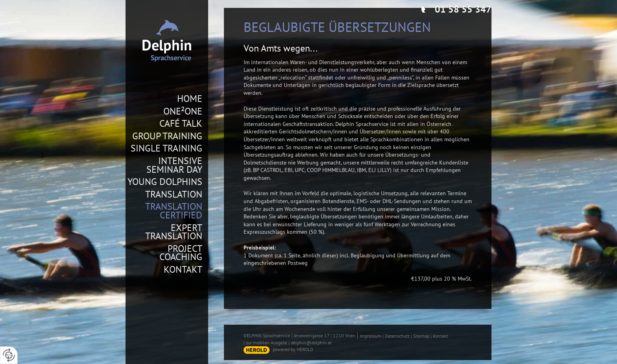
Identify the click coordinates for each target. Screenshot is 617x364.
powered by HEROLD (293, 349)
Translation (174, 194)
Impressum (370, 336)
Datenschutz (397, 336)
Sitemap (421, 336)
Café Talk (181, 124)
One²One (183, 111)
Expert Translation (174, 232)
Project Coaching (181, 253)
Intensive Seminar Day (174, 165)
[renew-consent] (9, 355)
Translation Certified (174, 211)
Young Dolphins (165, 182)
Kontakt (183, 270)
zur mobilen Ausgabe (267, 343)
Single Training (166, 148)
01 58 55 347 (463, 9)
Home (190, 99)
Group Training (167, 136)
